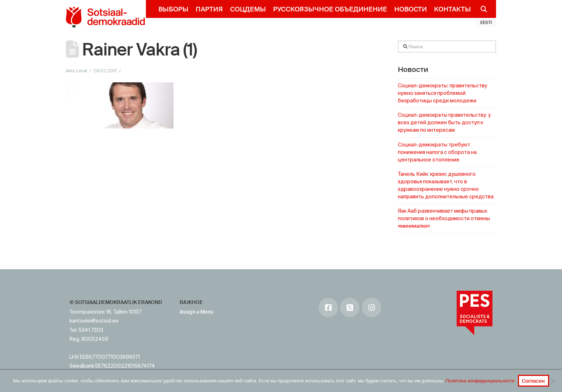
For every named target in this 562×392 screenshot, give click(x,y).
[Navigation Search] (481, 9)
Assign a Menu (196, 312)
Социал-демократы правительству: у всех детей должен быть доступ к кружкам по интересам (444, 122)
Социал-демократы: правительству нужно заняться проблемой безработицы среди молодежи (442, 93)
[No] (553, 381)
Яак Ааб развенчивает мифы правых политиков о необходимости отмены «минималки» (444, 218)
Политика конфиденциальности (480, 381)
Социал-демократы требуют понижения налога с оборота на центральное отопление (437, 152)
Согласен (533, 381)
